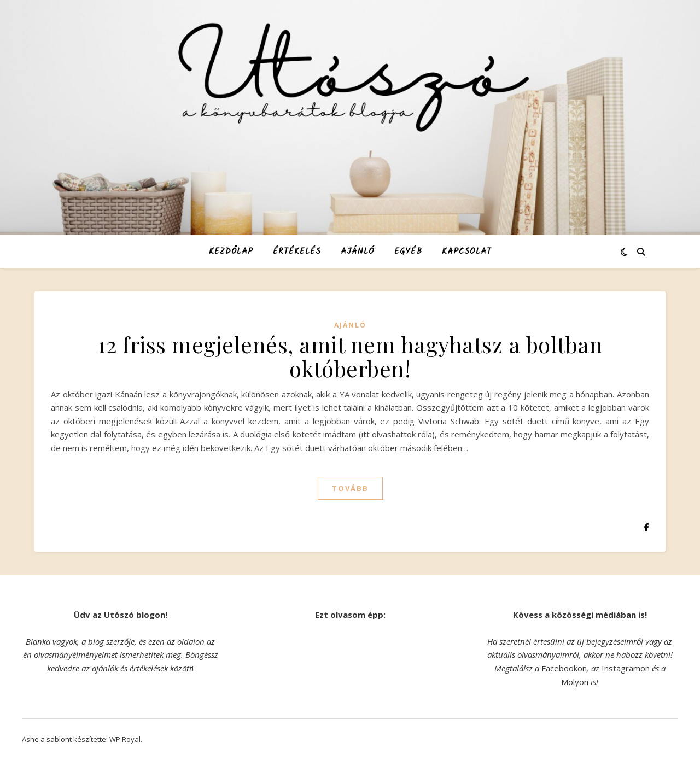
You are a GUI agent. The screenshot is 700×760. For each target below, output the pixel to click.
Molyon (575, 682)
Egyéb (408, 252)
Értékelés (297, 252)
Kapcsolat (467, 252)
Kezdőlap (231, 252)
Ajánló (358, 252)
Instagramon (626, 668)
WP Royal (125, 739)
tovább (350, 488)
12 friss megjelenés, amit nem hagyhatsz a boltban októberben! (350, 356)
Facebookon (564, 668)
